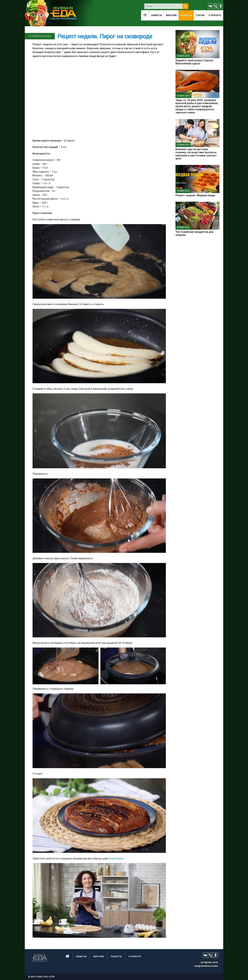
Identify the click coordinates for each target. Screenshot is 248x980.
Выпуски (171, 15)
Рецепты (186, 15)
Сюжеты (156, 15)
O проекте (215, 15)
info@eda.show (209, 962)
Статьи (200, 15)
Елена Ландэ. (116, 858)
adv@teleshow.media (206, 966)
